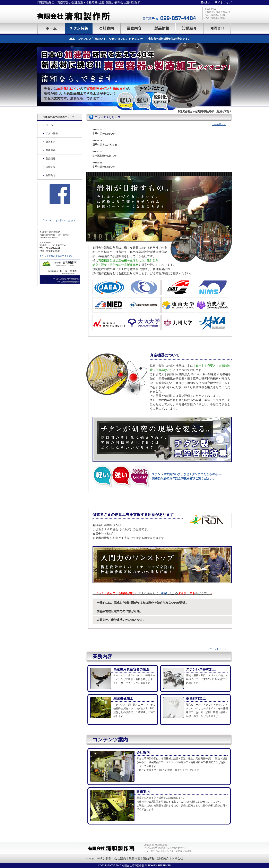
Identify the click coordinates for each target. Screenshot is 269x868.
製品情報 (162, 28)
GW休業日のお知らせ (105, 156)
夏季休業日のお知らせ (105, 145)
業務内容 (134, 28)
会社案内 (106, 28)
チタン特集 (79, 28)
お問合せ (217, 28)
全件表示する (219, 124)
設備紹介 (189, 28)
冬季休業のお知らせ (104, 134)
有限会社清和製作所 (82, 13)
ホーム (51, 28)
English (206, 2)
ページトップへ (218, 649)
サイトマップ (223, 2)
